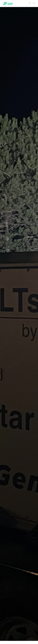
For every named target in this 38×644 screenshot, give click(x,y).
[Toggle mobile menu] (34, 3)
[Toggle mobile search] (30, 3)
